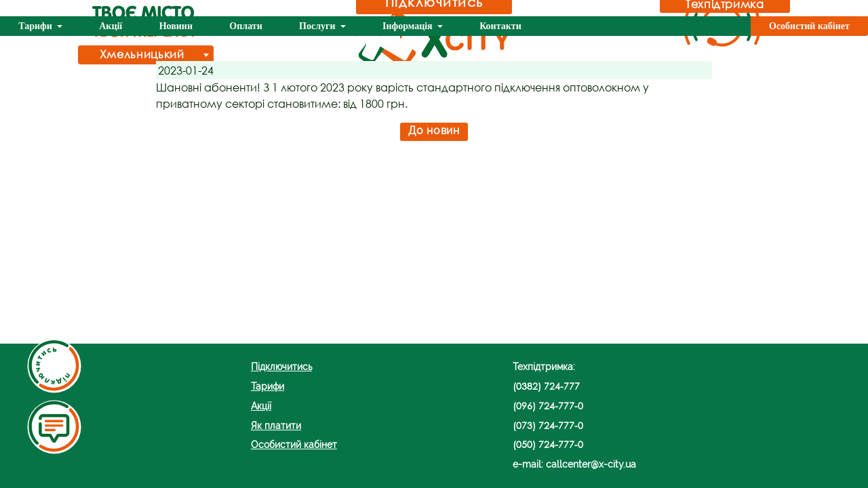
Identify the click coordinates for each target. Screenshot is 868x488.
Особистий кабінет (809, 26)
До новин (434, 130)
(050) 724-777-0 (548, 444)
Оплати (245, 26)
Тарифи (36, 26)
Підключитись (281, 366)
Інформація (409, 26)
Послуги (318, 26)
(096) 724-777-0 (548, 406)
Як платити (276, 425)
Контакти (500, 26)
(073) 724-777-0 (548, 425)
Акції (111, 26)
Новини (176, 26)
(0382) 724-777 (546, 386)
